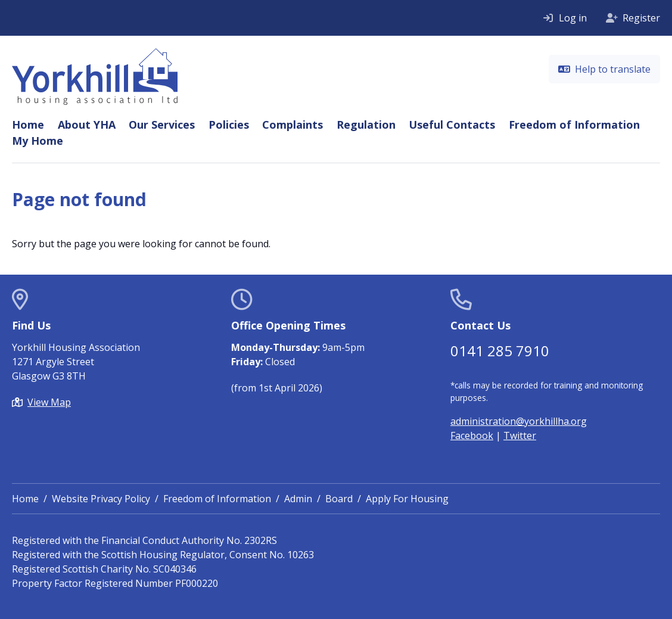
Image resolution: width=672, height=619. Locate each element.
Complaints (293, 125)
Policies (229, 125)
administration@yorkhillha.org (519, 421)
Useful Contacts (452, 125)
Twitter (520, 436)
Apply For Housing (407, 499)
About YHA (87, 125)
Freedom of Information (574, 125)
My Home (38, 141)
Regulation (366, 125)
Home (28, 125)
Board (339, 499)
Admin (298, 499)
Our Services (162, 125)
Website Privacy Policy (101, 499)
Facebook (472, 436)
